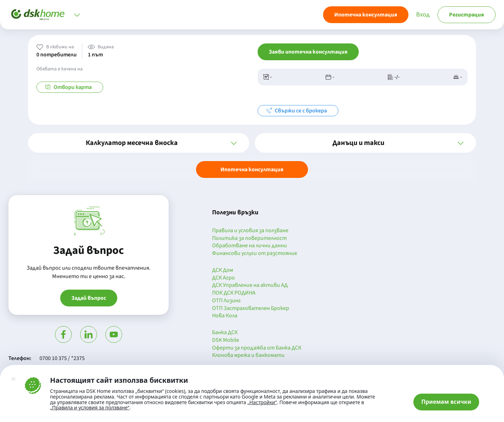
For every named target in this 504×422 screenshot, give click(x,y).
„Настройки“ (262, 402)
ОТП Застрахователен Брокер (251, 309)
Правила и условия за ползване (250, 231)
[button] (139, 143)
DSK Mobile (226, 340)
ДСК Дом (223, 270)
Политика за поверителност (249, 238)
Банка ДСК (225, 333)
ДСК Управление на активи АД (250, 285)
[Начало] (38, 15)
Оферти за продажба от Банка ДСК (257, 348)
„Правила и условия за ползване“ (90, 407)
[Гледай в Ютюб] (114, 334)
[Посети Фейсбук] (63, 334)
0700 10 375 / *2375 (62, 358)
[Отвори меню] (77, 15)
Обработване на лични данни (250, 246)
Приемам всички (446, 402)
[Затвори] (13, 379)
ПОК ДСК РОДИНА (234, 293)
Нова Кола (225, 316)
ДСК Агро (223, 278)
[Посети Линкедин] (89, 334)
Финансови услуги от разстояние (255, 254)
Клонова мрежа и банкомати (248, 355)
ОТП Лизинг (226, 301)
